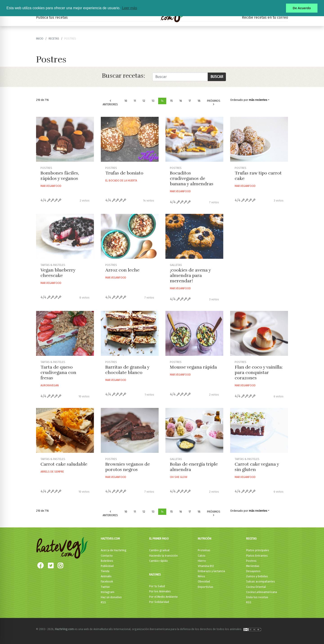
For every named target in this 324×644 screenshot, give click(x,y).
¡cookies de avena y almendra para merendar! (190, 276)
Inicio (40, 39)
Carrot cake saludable (64, 464)
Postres (251, 561)
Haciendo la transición (163, 556)
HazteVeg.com (110, 539)
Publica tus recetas (52, 17)
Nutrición (205, 539)
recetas (54, 39)
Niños (201, 576)
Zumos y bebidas (257, 576)
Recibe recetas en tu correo (265, 17)
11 (135, 101)
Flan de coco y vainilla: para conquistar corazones (259, 373)
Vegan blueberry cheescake (58, 273)
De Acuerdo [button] (302, 8)
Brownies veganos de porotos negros (128, 467)
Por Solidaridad (159, 602)
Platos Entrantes (257, 556)
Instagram (108, 592)
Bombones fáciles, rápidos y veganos (60, 176)
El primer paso (159, 539)
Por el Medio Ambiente (163, 597)
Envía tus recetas (257, 597)
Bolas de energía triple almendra (194, 467)
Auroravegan (50, 385)
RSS (103, 602)
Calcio (202, 556)
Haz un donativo (111, 597)
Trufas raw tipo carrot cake (258, 176)
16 (181, 101)
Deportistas (206, 587)
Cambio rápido (159, 561)
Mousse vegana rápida (193, 367)
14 (162, 101)
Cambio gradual (159, 550)
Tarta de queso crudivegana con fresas (58, 373)
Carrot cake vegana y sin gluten (257, 467)
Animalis (106, 576)
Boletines (107, 561)
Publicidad (107, 566)
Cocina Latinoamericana (262, 592)
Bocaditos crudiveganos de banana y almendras (192, 178)
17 (190, 101)
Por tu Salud (157, 586)
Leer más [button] (129, 8)
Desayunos (253, 571)
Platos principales (258, 550)
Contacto (107, 556)
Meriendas (253, 566)
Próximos (214, 103)
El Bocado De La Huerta (121, 180)
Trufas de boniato (124, 173)
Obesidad (204, 581)
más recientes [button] (258, 100)
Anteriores (110, 103)
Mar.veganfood (51, 186)
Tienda (105, 571)
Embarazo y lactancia (211, 571)
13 (153, 101)
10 (126, 101)
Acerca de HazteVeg (114, 550)
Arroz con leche (122, 270)
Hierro (202, 561)
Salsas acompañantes (261, 581)
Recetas (251, 539)
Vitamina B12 (206, 566)
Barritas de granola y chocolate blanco (127, 370)
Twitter (105, 587)
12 (144, 101)
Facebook (107, 581)
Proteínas (204, 550)
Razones (155, 574)
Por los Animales (160, 591)
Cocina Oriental (256, 587)
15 (171, 101)
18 (199, 101)
